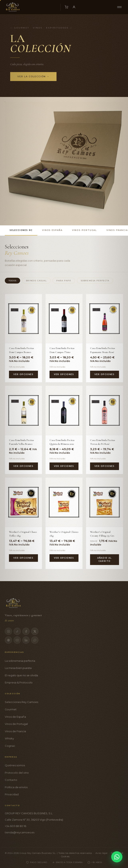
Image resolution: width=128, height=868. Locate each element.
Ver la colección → (33, 76)
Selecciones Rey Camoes (21, 702)
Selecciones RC (21, 230)
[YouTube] (17, 640)
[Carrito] (66, 7)
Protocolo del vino (17, 773)
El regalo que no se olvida (21, 675)
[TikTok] (17, 631)
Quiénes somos (15, 765)
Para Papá (64, 281)
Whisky (9, 738)
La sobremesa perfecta (20, 661)
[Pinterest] (8, 640)
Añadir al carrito (104, 560)
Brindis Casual (36, 281)
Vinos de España (15, 717)
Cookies (65, 856)
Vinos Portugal (84, 230)
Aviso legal (102, 853)
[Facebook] (26, 631)
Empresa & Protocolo (19, 682)
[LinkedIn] (26, 640)
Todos (12, 281)
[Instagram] (8, 631)
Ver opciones (23, 374)
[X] (35, 631)
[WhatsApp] (35, 640)
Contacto (11, 780)
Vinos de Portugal (16, 724)
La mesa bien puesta (18, 668)
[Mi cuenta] (74, 7)
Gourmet (11, 709)
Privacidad (12, 794)
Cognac (10, 746)
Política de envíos (16, 787)
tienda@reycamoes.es (20, 832)
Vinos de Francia (15, 731)
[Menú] (119, 7)
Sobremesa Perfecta (95, 281)
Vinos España (52, 230)
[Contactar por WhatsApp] (117, 857)
